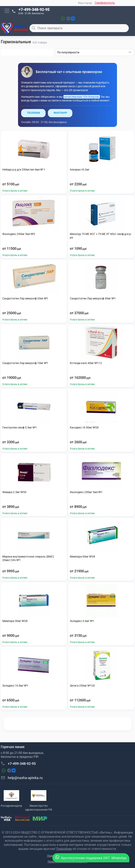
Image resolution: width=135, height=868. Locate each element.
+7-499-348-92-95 (34, 10)
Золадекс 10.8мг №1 (15, 686)
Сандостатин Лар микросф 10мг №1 (25, 363)
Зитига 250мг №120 (82, 686)
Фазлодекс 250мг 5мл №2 (19, 234)
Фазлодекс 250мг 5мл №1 (86, 492)
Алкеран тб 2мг (80, 170)
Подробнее (64, 849)
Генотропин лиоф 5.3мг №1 (20, 427)
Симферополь (105, 3)
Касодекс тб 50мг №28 (84, 427)
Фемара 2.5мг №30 (14, 492)
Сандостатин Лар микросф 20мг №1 (25, 298)
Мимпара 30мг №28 (15, 621)
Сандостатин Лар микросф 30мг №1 (93, 298)
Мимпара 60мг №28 (82, 557)
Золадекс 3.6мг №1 (82, 621)
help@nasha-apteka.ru (22, 778)
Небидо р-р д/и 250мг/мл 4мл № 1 (24, 170)
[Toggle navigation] (7, 11)
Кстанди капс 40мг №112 (86, 363)
